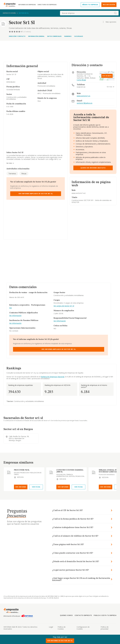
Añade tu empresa (90, 5)
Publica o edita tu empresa (105, 615)
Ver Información (15, 316)
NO (11, 308)
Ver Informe (21, 487)
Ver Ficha (36, 487)
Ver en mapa (107, 76)
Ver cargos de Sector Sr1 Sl (64, 306)
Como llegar (81, 80)
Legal (51, 627)
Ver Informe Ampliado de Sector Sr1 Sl (36, 194)
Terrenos (12, 173)
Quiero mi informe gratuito (93, 168)
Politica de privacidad (105, 628)
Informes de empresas (27, 5)
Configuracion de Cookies (83, 628)
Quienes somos (66, 615)
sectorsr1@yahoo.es (85, 103)
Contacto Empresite (83, 615)
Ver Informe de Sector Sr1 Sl (60, 641)
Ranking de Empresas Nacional (52, 377)
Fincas (24, 173)
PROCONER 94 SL (22, 470)
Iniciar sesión (109, 5)
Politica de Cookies (62, 628)
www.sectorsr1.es (83, 96)
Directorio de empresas (47, 5)
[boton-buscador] (115, 13)
